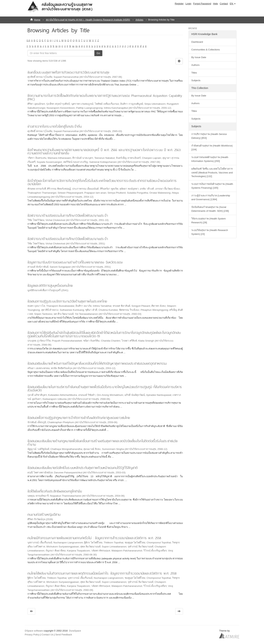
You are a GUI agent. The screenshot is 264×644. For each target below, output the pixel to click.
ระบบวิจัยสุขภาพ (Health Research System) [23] (210, 232)
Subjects (196, 80)
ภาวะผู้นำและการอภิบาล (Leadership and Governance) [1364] (211, 197)
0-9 (28, 40)
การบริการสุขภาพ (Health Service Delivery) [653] (209, 136)
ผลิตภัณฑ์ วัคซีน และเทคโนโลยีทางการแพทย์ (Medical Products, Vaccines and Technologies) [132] (212, 173)
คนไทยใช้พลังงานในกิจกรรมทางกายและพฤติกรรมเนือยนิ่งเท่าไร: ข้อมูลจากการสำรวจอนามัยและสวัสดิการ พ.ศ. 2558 (102, 573)
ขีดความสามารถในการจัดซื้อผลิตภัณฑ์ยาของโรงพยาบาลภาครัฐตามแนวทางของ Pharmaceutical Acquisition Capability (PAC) (105, 97)
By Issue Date (199, 57)
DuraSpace (75, 631)
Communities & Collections (206, 50)
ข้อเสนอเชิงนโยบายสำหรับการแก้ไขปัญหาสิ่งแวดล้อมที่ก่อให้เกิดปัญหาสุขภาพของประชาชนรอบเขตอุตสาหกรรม (97, 363)
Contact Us (47, 635)
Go (98, 53)
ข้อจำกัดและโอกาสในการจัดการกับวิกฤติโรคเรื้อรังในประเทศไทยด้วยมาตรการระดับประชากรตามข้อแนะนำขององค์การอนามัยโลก (102, 182)
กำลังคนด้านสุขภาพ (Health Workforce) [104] (212, 148)
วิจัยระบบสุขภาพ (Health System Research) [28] (209, 221)
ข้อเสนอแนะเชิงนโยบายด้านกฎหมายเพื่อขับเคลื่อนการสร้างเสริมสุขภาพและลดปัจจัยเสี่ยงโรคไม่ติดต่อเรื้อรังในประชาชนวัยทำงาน (103, 443)
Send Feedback (64, 635)
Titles (194, 73)
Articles (139, 20)
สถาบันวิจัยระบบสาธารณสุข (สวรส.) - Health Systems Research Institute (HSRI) (88, 20)
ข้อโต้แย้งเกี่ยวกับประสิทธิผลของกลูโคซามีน (55, 491)
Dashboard (197, 42)
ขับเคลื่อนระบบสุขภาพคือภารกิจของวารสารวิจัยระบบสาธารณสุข (68, 72)
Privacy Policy (32, 635)
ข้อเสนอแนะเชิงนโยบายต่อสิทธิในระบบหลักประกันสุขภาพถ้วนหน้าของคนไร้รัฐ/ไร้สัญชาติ (83, 468)
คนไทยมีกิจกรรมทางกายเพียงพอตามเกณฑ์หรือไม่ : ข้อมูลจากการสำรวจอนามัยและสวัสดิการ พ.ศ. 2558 (94, 538)
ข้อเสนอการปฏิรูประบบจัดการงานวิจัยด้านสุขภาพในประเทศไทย (67, 301)
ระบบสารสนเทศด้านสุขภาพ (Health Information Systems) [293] (210, 159)
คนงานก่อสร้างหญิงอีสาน (44, 514)
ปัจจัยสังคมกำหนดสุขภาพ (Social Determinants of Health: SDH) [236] (210, 209)
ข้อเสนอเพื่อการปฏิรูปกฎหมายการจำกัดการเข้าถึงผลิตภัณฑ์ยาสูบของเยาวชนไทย (79, 418)
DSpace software (34, 631)
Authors (196, 65)
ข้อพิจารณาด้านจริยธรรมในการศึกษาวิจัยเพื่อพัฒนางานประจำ (68, 215)
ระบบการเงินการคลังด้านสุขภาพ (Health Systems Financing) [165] (212, 186)
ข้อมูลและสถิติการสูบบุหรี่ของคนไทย (50, 286)
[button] (233, 4)
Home (37, 20)
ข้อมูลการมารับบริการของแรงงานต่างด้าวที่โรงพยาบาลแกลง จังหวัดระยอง (75, 262)
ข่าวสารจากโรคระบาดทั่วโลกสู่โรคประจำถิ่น (55, 126)
